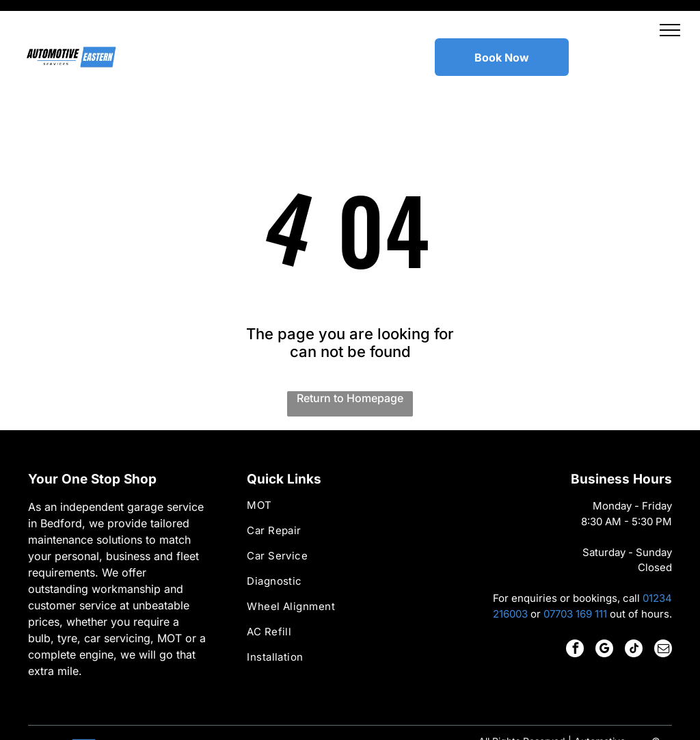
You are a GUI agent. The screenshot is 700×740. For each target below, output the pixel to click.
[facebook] (575, 616)
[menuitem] (350, 477)
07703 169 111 (575, 580)
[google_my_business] (604, 616)
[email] (663, 616)
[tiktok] (634, 616)
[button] (670, 30)
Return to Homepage (350, 364)
